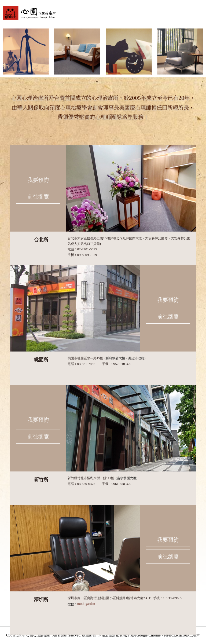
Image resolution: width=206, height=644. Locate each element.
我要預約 (38, 180)
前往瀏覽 (38, 197)
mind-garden (86, 604)
